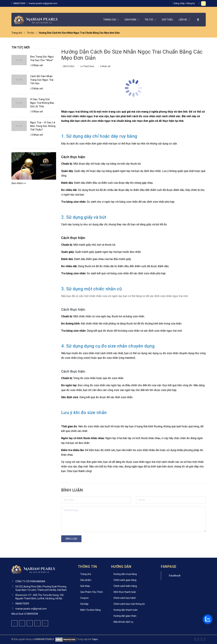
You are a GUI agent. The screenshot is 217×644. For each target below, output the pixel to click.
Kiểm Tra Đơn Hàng (90, 610)
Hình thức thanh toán (125, 592)
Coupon (84, 598)
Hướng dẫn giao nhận (125, 616)
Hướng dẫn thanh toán (126, 610)
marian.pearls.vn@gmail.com (43, 3)
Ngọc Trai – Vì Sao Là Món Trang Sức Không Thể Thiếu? (43, 126)
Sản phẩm (86, 580)
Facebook (174, 576)
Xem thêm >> (19, 183)
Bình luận (71, 539)
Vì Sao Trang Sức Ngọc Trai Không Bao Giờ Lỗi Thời (42, 103)
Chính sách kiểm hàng (125, 586)
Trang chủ (86, 574)
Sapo (95, 639)
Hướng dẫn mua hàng (125, 574)
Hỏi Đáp (84, 604)
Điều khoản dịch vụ (123, 622)
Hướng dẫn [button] (121, 567)
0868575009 (20, 3)
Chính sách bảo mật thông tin (129, 604)
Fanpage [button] (169, 567)
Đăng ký (191, 3)
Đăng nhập (179, 3)
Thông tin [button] (87, 567)
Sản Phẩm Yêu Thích (92, 592)
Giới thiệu (85, 586)
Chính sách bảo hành (125, 598)
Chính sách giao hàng (125, 580)
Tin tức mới (21, 47)
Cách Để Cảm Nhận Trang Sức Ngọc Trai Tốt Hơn (42, 80)
